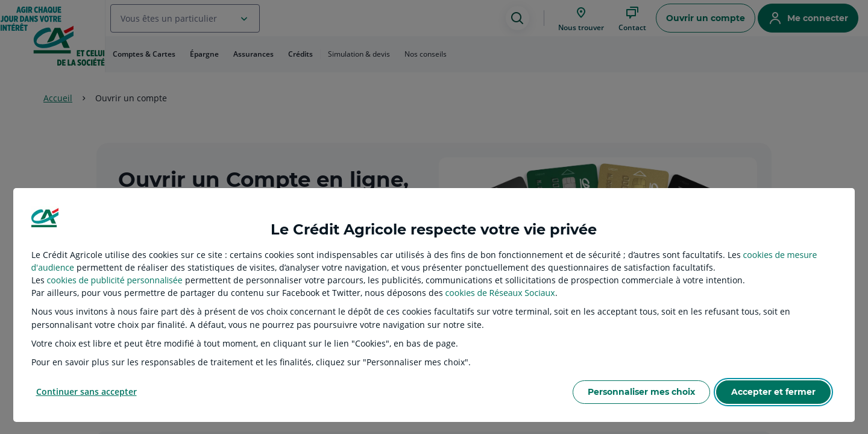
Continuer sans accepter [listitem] (86, 392)
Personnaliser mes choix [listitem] (641, 392)
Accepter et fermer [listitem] (773, 392)
